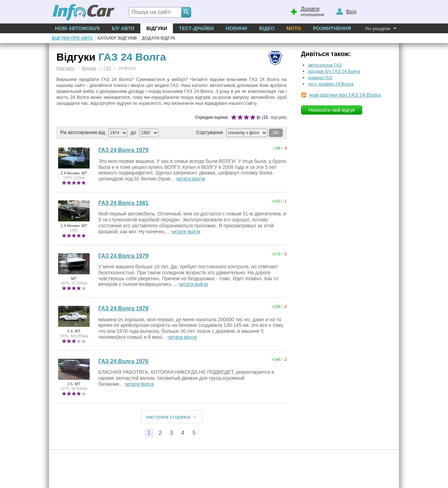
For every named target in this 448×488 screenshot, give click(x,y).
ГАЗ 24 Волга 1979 (123, 150)
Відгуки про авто (72, 38)
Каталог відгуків (117, 38)
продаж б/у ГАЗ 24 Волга (334, 71)
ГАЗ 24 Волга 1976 (123, 361)
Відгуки (157, 28)
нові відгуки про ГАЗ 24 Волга (345, 95)
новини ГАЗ (320, 78)
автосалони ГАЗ (325, 65)
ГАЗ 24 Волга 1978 (123, 308)
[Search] (186, 12)
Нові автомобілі (77, 28)
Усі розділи (378, 29)
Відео (267, 28)
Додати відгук (159, 38)
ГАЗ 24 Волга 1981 (123, 203)
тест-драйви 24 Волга (331, 84)
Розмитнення (332, 28)
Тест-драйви (196, 28)
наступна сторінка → (172, 417)
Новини (236, 28)
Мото (294, 28)
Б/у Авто (123, 28)
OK (276, 133)
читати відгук (190, 179)
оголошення (307, 11)
